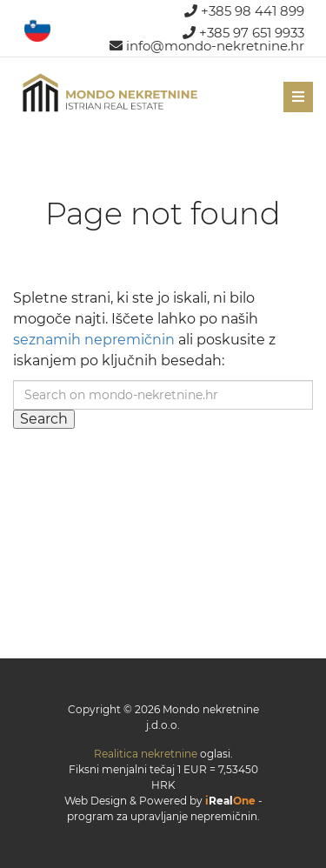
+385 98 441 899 (244, 11)
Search (44, 419)
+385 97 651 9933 (243, 33)
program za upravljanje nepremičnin (162, 816)
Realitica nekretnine (146, 754)
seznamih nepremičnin (94, 340)
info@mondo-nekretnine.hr (207, 46)
